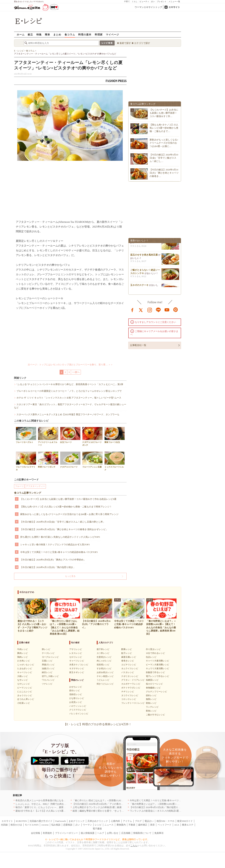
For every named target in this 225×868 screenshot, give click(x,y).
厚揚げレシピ (48, 665)
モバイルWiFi (32, 825)
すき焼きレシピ (104, 668)
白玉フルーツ (70, 435)
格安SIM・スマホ (165, 821)
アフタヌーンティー (36, 486)
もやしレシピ (24, 684)
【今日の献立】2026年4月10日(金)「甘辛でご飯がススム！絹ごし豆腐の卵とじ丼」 (63, 522)
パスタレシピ (128, 672)
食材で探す (125, 43)
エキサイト (174, 7)
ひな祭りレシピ (77, 698)
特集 (39, 34)
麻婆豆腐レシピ (129, 657)
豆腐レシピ (47, 661)
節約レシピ (151, 695)
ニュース (109, 825)
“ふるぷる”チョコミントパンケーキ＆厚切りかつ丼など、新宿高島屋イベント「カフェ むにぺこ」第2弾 (70, 384)
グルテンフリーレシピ (156, 692)
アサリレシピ (76, 649)
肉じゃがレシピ (104, 661)
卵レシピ (46, 649)
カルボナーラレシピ (131, 684)
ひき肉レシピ (24, 661)
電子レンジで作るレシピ (157, 676)
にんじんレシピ (25, 692)
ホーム (21, 34)
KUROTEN (21, 821)
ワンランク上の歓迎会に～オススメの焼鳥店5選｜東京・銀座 (161, 811)
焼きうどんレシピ (105, 684)
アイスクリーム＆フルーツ (48, 436)
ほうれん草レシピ (26, 699)
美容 (152, 825)
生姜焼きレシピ (104, 657)
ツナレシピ (47, 684)
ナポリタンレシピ (130, 676)
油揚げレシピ (48, 668)
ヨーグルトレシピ (50, 657)
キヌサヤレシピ (77, 668)
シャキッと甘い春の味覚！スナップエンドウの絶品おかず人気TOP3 (55, 545)
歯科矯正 (143, 825)
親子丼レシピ (103, 649)
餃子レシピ (127, 653)
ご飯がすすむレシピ (155, 715)
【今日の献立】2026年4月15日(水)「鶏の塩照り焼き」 (48, 567)
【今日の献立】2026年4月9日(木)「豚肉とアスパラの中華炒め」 (53, 560)
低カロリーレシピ (154, 684)
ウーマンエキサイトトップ (148, 7)
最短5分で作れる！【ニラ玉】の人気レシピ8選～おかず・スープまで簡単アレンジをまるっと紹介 (66, 811)
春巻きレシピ (128, 661)
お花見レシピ (76, 702)
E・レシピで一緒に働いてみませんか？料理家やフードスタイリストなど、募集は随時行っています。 (98, 839)
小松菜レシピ (24, 703)
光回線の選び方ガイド (41, 821)
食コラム (70, 34)
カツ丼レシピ (103, 653)
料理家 (99, 34)
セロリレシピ (76, 657)
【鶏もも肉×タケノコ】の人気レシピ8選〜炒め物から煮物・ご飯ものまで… (164, 128)
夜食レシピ (151, 711)
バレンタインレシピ (79, 714)
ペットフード (165, 825)
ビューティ (144, 1)
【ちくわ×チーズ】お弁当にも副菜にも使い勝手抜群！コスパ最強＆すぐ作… (164, 113)
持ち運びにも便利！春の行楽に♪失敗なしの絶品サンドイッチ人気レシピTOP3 (60, 537)
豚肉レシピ (22, 653)
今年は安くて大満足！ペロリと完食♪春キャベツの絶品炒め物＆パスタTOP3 (59, 552)
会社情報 (36, 833)
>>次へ (76, 372)
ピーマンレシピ (25, 688)
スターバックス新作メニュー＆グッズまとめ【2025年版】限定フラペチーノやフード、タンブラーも (68, 414)
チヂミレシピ (128, 692)
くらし (135, 1)
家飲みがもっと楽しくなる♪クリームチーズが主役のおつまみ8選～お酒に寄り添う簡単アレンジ (69, 514)
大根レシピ (22, 676)
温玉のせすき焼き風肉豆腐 (144, 256)
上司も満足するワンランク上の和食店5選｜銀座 (97, 807)
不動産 (132, 825)
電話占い (149, 821)
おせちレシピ (76, 687)
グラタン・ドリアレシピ (133, 680)
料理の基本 (85, 34)
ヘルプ (101, 833)
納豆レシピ (47, 672)
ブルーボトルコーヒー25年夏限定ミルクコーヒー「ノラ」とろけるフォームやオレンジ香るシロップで (69, 391)
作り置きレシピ (153, 649)
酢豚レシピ (127, 649)
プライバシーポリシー (66, 833)
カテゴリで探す (142, 43)
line (158, 310)
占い (153, 1)
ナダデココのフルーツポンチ (92, 436)
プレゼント (162, 1)
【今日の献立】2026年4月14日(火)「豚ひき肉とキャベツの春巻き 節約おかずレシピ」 (64, 529)
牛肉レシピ (22, 649)
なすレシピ (22, 680)
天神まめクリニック (98, 821)
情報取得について (142, 833)
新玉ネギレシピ (77, 672)
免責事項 (159, 833)
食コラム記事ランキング (28, 493)
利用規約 (47, 833)
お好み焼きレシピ (105, 672)
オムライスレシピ (130, 668)
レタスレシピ (76, 653)
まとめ (57, 34)
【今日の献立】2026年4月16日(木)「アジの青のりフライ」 (102, 804)
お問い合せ (113, 833)
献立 (30, 34)
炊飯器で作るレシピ (155, 672)
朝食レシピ (151, 703)
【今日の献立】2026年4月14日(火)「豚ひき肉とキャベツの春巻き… (164, 173)
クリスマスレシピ (78, 710)
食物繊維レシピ (153, 688)
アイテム (127, 821)
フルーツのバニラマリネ (26, 461)
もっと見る (70, 576)
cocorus (45, 825)
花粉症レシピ (76, 694)
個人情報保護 (88, 833)
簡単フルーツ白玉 (115, 435)
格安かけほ (16, 825)
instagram (150, 310)
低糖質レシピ (152, 680)
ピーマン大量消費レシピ (157, 665)
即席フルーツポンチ (48, 460)
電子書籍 (97, 829)
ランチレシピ (152, 707)
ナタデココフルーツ (70, 460)
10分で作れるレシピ (155, 653)
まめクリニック (77, 821)
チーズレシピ (48, 653)
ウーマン (87, 825)
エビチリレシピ (129, 665)
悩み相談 (56, 825)
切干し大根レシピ (50, 676)
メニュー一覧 (174, 1)
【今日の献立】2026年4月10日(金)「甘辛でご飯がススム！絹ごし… (164, 158)
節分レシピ (75, 691)
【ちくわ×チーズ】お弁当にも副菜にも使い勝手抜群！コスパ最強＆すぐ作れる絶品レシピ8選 (68, 499)
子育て (127, 1)
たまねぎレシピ (25, 668)
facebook (132, 310)
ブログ (138, 821)
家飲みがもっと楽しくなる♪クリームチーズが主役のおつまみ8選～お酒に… (164, 143)
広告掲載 (126, 833)
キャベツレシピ (25, 672)
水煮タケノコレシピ (79, 665)
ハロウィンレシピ (78, 706)
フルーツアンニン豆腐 (92, 460)
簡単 (47, 34)
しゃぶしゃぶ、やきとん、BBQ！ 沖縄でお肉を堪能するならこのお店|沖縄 (54, 804)
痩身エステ (188, 825)
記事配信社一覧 (138, 345)
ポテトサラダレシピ (131, 688)
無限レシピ (151, 699)
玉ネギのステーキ (139, 287)
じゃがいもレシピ (26, 665)
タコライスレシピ (130, 695)
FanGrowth (61, 821)
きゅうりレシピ (25, 695)
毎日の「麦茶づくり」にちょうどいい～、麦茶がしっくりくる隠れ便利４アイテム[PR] (60, 807)
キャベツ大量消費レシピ (157, 661)
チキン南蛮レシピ (105, 676)
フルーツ (19, 486)
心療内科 (115, 821)
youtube (167, 310)
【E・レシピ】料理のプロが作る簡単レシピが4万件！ (98, 724)
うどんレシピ (103, 680)
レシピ (98, 825)
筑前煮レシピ (103, 665)
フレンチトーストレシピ (133, 703)
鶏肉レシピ (22, 657)
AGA (177, 825)
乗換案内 (121, 825)
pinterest (176, 310)
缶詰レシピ (151, 657)
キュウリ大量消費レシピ (157, 668)
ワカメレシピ (48, 680)
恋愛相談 (68, 825)
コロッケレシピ (129, 699)
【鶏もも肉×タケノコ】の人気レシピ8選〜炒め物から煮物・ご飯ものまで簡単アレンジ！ (66, 507)
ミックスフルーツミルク (115, 461)
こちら (134, 846)
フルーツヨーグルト (26, 435)
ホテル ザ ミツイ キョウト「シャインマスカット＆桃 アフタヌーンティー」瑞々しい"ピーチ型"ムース (69, 398)
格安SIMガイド (185, 821)
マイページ (112, 34)
